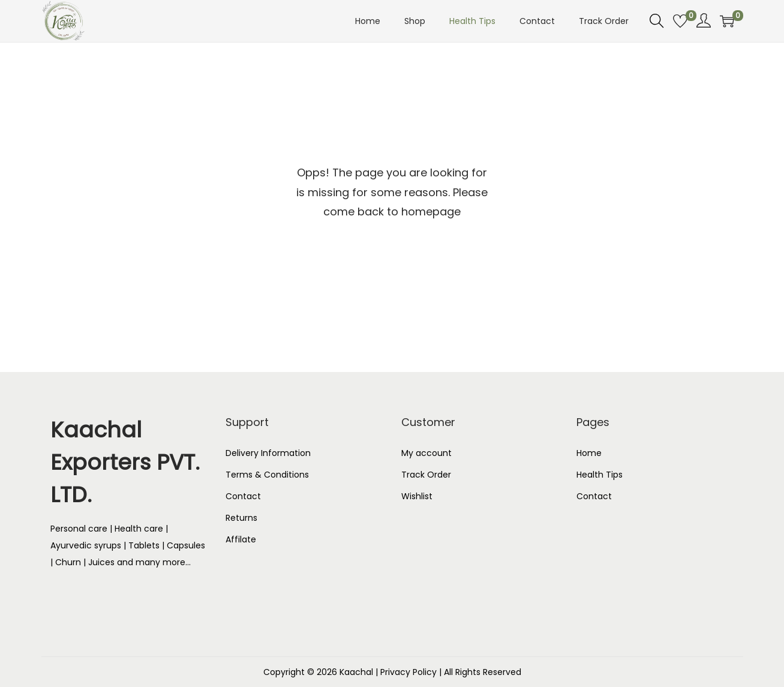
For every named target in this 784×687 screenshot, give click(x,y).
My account (426, 453)
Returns (241, 518)
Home (589, 453)
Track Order (426, 475)
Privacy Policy (408, 672)
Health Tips (600, 475)
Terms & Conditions (267, 475)
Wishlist (417, 496)
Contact (243, 496)
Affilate (241, 539)
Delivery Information (268, 453)
